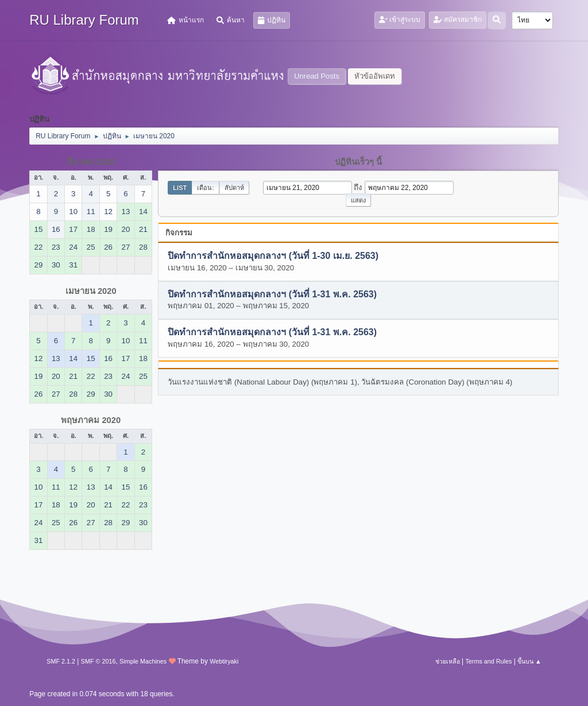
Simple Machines (143, 661)
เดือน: (205, 188)
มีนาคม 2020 (91, 162)
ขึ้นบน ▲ (529, 661)
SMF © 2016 (98, 661)
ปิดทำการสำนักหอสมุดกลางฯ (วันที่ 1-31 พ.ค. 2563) (272, 294)
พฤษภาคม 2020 (91, 420)
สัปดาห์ (234, 188)
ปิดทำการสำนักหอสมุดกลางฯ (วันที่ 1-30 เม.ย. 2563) (273, 256)
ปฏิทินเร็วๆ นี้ (358, 162)
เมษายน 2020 (91, 291)
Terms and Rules (488, 661)
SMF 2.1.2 (61, 661)
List (180, 188)
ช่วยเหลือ (448, 661)
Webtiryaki (224, 661)
